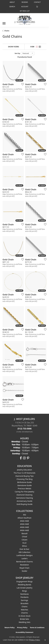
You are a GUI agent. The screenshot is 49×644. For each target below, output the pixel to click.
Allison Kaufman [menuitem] (24, 518)
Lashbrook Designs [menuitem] (25, 555)
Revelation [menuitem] (25, 565)
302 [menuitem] (25, 515)
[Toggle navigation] (4, 22)
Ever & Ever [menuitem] (25, 549)
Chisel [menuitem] (24, 537)
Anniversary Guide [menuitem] (24, 501)
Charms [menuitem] (24, 613)
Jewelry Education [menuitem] (24, 470)
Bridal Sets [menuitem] (24, 619)
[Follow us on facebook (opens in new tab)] (21, 458)
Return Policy (10, 628)
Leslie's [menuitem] (24, 558)
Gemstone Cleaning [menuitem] (25, 498)
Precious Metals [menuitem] (24, 489)
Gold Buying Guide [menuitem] (24, 504)
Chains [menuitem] (24, 607)
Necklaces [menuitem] (24, 594)
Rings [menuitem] (24, 591)
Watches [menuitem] (24, 610)
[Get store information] (25, 432)
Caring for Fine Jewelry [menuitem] (24, 492)
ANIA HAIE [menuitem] (25, 521)
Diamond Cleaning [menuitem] (24, 495)
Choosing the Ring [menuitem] (25, 479)
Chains (7, 31)
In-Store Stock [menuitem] (24, 616)
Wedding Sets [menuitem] (24, 622)
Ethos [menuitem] (24, 546)
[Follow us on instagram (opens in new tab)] (24, 458)
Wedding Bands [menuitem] (24, 585)
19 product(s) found (24, 57)
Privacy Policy (22, 628)
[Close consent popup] (45, 640)
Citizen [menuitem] (24, 540)
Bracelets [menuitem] (24, 603)
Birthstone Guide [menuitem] (25, 482)
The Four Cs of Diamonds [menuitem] (24, 473)
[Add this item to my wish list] (22, 84)
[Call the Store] (24, 429)
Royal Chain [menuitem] (25, 568)
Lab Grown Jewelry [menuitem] (25, 588)
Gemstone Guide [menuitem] (24, 485)
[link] (12, 2)
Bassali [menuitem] (25, 533)
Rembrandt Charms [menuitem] (24, 562)
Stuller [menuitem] (24, 571)
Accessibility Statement (24, 632)
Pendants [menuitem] (24, 597)
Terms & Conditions (37, 628)
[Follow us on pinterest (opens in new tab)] (28, 458)
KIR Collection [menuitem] (24, 552)
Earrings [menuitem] (24, 600)
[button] (12, 7)
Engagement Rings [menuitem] (24, 581)
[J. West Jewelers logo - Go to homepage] (25, 20)
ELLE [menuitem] (24, 543)
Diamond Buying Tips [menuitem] (24, 476)
